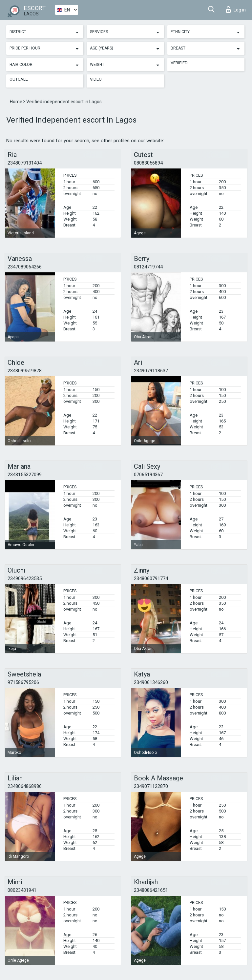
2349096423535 (25, 578)
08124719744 (148, 267)
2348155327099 (25, 475)
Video (96, 79)
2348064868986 (25, 786)
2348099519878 (25, 371)
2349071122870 (151, 786)
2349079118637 (151, 371)
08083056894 (148, 163)
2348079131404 (25, 163)
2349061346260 (151, 682)
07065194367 (148, 475)
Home (17, 102)
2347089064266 (25, 267)
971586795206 (23, 682)
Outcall (19, 79)
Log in (236, 10)
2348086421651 (151, 890)
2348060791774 (151, 578)
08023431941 (22, 890)
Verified (179, 63)
